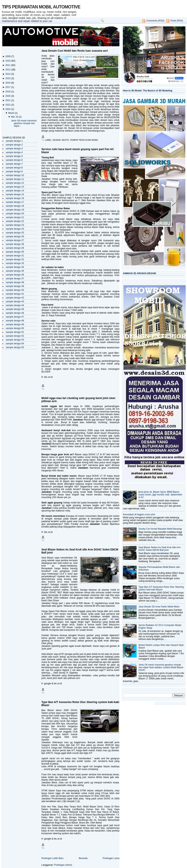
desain (57, 140)
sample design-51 (15, 332)
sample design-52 (15, 336)
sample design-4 (14, 152)
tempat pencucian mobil (84, 140)
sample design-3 (14, 149)
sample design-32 (15, 259)
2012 (8, 70)
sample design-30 (15, 252)
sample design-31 (15, 256)
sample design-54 (15, 344)
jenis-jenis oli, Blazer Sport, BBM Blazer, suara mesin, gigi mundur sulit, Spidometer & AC (160, 495)
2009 (8, 56)
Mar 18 (15, 117)
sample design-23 (15, 225)
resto (65, 140)
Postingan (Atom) (63, 865)
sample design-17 (15, 202)
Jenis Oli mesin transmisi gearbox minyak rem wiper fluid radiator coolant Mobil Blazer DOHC (161, 667)
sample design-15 (15, 194)
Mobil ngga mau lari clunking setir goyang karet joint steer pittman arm (78, 400)
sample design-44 (15, 305)
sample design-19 (15, 210)
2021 (8, 100)
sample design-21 (15, 217)
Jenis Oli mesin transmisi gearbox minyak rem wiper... (24, 123)
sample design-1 (14, 141)
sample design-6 (14, 160)
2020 (8, 96)
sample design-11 (15, 179)
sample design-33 (15, 263)
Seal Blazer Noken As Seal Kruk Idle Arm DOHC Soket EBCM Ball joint (80, 551)
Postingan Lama (111, 858)
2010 (8, 61)
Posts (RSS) (177, 21)
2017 (8, 87)
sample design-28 (15, 244)
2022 (8, 105)
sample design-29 (15, 248)
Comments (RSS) (155, 21)
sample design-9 (14, 171)
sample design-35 (15, 271)
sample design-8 (14, 168)
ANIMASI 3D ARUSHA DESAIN (139, 273)
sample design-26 (15, 237)
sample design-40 (15, 290)
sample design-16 (15, 198)
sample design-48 (15, 321)
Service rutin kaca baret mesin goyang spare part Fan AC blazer (78, 151)
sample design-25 (15, 233)
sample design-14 (15, 191)
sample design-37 (15, 279)
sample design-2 (14, 145)
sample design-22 (15, 221)
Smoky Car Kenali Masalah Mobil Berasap (160, 529)
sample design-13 (15, 187)
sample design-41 (15, 294)
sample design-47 (15, 317)
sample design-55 (15, 347)
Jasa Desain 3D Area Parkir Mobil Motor (159, 607)
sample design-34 (15, 267)
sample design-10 (15, 175)
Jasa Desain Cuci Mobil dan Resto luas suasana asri (75, 51)
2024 (8, 109)
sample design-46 (15, 313)
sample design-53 (15, 340)
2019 (8, 92)
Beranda (83, 858)
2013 (8, 74)
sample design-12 (15, 183)
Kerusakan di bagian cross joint (139, 514)
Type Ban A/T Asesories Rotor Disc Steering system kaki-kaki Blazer (80, 704)
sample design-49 (15, 324)
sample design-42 (15, 298)
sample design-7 (14, 164)
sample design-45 (15, 309)
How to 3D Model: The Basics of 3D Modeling (148, 91)
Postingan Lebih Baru (52, 858)
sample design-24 (15, 229)
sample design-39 (15, 286)
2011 (8, 65)
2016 (8, 83)
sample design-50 (15, 328)
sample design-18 (15, 206)
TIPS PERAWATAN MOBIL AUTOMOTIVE (41, 7)
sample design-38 (15, 282)
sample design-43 (15, 302)
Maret (11, 113)
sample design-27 (15, 240)
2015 (8, 78)
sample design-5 (14, 156)
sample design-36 (15, 275)
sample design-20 (15, 214)
